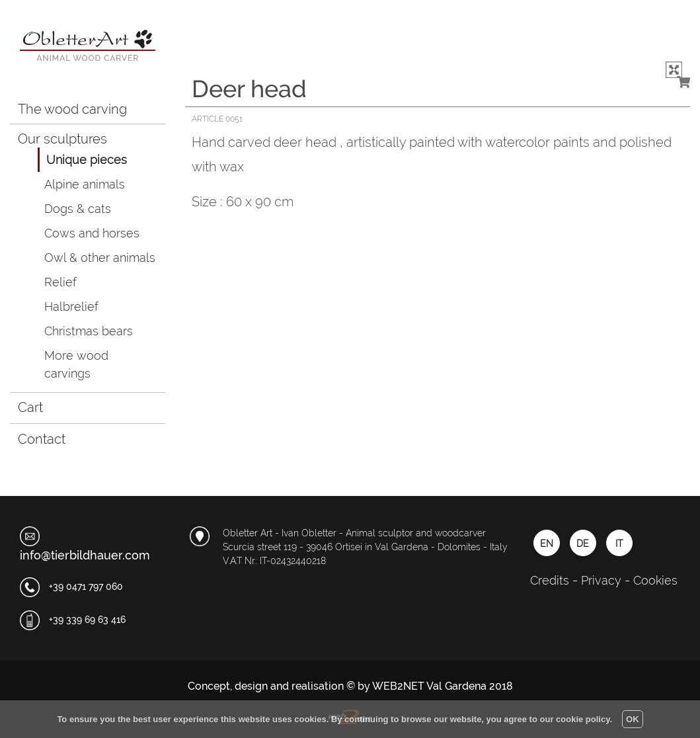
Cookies (655, 580)
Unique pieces (87, 160)
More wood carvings (76, 364)
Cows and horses (92, 233)
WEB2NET (398, 686)
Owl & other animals (100, 258)
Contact (42, 439)
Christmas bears (89, 331)
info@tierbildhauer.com (85, 555)
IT (619, 544)
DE (583, 544)
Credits (550, 580)
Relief (60, 282)
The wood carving (72, 109)
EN (547, 544)
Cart (40, 405)
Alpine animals (85, 184)
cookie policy (583, 719)
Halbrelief (71, 307)
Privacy (601, 580)
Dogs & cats (78, 209)
